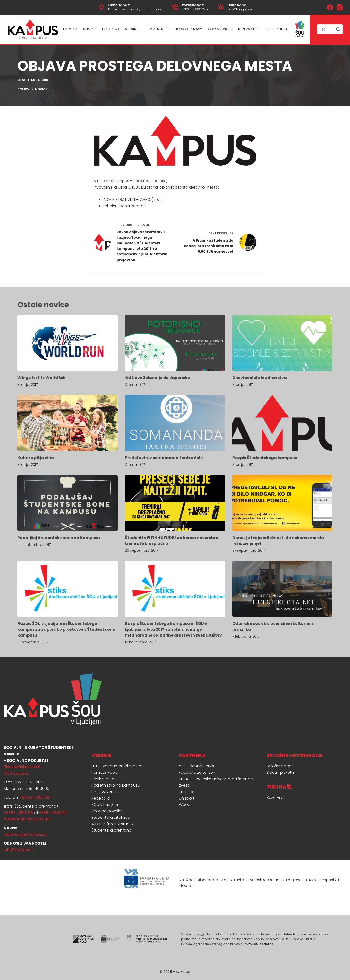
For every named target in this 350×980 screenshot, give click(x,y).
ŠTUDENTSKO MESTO (33, 38)
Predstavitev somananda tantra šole (164, 458)
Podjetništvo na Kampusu (116, 785)
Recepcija (101, 798)
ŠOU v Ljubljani (105, 805)
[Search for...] (330, 29)
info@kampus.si (240, 9)
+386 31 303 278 (195, 9)
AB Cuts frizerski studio (112, 824)
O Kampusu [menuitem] (221, 29)
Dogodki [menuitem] (110, 29)
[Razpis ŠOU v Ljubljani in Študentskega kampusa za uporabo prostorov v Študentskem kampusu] (68, 589)
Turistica (187, 792)
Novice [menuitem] (89, 29)
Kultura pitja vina (36, 458)
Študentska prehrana (111, 830)
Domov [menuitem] (70, 29)
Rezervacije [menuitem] (249, 29)
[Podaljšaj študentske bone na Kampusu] (68, 503)
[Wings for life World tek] (68, 343)
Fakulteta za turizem (198, 772)
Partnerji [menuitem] (160, 29)
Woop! (185, 805)
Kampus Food (105, 772)
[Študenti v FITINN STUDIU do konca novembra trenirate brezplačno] (175, 503)
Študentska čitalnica (111, 817)
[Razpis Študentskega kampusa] (282, 423)
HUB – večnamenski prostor (117, 766)
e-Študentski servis (197, 766)
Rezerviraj (276, 797)
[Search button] (338, 29)
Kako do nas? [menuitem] (189, 29)
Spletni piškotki (280, 772)
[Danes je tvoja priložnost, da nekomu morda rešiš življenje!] (282, 503)
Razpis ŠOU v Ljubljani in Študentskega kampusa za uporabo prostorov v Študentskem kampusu (66, 629)
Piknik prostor (104, 779)
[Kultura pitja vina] (68, 423)
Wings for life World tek (42, 378)
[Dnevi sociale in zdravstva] (282, 343)
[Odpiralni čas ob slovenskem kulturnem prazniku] (282, 589)
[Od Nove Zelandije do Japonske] (175, 343)
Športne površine (108, 811)
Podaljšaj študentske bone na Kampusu (59, 538)
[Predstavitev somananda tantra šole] (175, 423)
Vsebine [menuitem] (134, 29)
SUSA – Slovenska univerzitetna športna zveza (216, 782)
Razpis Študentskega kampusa (265, 458)
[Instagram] (340, 7)
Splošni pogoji (280, 766)
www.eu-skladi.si (259, 944)
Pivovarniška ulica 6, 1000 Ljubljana (135, 9)
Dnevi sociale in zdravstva (260, 378)
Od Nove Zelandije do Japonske (157, 378)
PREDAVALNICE (104, 792)
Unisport (187, 798)
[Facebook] (330, 7)
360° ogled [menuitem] (276, 29)
